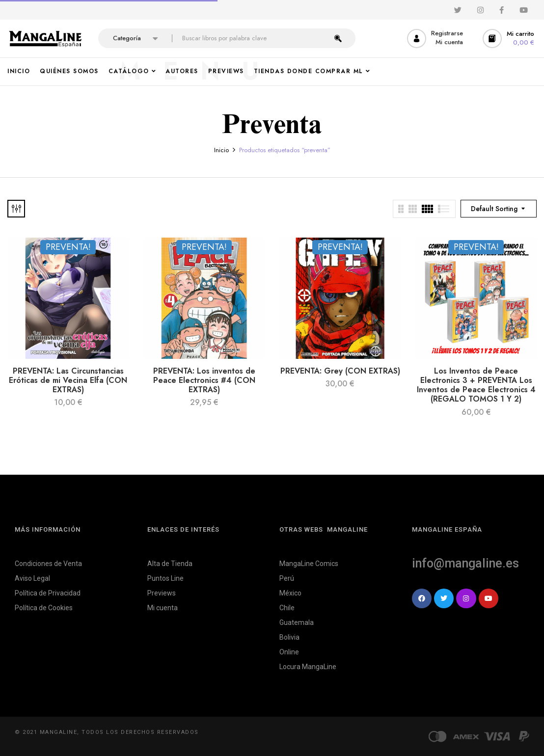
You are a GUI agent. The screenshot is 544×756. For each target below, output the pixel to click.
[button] (510, 39)
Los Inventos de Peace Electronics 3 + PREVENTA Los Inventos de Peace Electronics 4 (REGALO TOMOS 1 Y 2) (476, 385)
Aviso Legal (32, 578)
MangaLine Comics (309, 564)
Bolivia (289, 637)
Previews (162, 593)
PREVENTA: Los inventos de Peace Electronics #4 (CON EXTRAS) (204, 380)
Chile (287, 608)
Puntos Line (165, 578)
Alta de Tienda (170, 564)
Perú (287, 578)
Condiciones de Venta (48, 564)
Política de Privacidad (48, 593)
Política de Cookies (44, 608)
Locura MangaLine (308, 667)
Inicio (221, 150)
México (290, 593)
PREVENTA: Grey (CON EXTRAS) (340, 371)
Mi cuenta (163, 608)
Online (289, 652)
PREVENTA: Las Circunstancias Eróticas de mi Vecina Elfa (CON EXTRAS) (68, 380)
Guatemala (297, 622)
